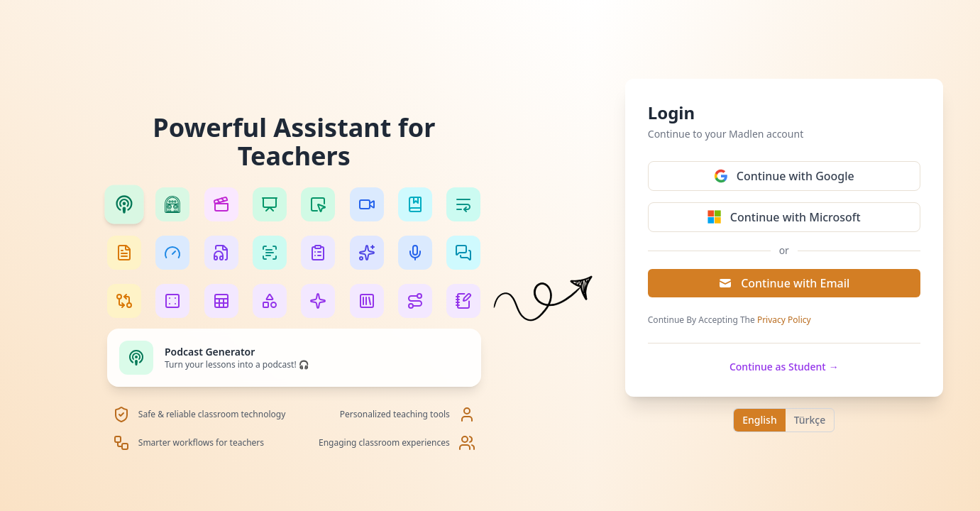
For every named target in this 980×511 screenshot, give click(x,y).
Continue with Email (784, 283)
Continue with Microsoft (784, 217)
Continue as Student (784, 367)
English (759, 420)
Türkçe (810, 420)
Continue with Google (784, 176)
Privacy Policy (784, 320)
